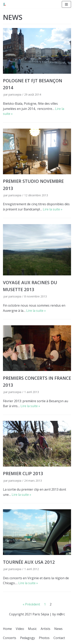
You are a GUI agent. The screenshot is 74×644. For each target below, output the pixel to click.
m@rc (61, 614)
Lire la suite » (53, 209)
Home (7, 629)
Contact (59, 638)
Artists (45, 629)
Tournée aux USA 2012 (29, 562)
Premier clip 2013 (23, 473)
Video (20, 629)
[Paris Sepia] (5, 4)
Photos (44, 638)
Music (32, 629)
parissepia (15, 94)
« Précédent (31, 604)
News (58, 629)
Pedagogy (28, 638)
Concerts (10, 638)
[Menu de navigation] (66, 4)
